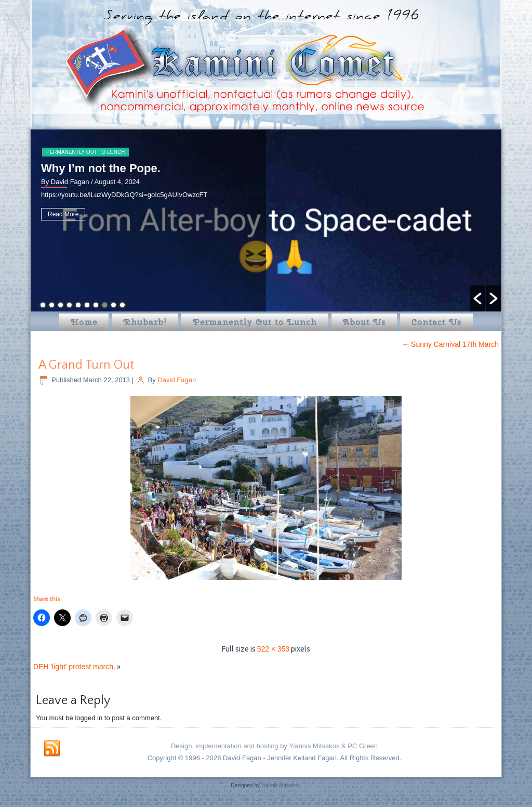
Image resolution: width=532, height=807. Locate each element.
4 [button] (69, 305)
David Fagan (177, 380)
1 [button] (43, 305)
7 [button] (96, 305)
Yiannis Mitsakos (280, 785)
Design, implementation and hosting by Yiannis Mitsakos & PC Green (274, 746)
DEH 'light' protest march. (74, 667)
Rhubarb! (145, 322)
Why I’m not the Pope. (101, 168)
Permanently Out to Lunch (85, 152)
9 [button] (114, 305)
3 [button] (61, 305)
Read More (63, 214)
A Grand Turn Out (86, 365)
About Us (364, 322)
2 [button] (52, 305)
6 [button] (87, 305)
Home (84, 322)
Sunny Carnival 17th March (450, 344)
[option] (266, 220)
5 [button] (78, 305)
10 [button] (122, 305)
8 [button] (105, 305)
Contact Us (436, 322)
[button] (477, 298)
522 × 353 (274, 649)
